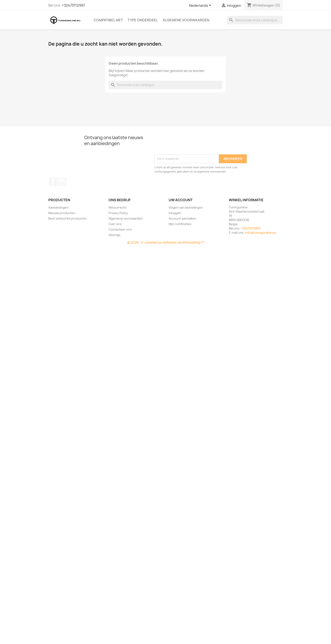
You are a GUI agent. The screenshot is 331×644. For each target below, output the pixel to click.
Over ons (115, 224)
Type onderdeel (143, 20)
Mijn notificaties (180, 224)
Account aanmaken (182, 218)
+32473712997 (73, 5)
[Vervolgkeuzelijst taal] (201, 6)
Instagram (62, 182)
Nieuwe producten (62, 213)
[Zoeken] (255, 20)
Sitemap (114, 235)
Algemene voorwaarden (186, 20)
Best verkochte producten (68, 218)
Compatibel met (108, 20)
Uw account (181, 200)
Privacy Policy (118, 213)
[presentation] (187, 144)
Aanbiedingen (58, 207)
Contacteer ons (120, 229)
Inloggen (175, 213)
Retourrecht (118, 207)
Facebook (53, 182)
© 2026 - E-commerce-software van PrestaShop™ (166, 243)
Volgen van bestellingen (186, 207)
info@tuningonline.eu (261, 233)
